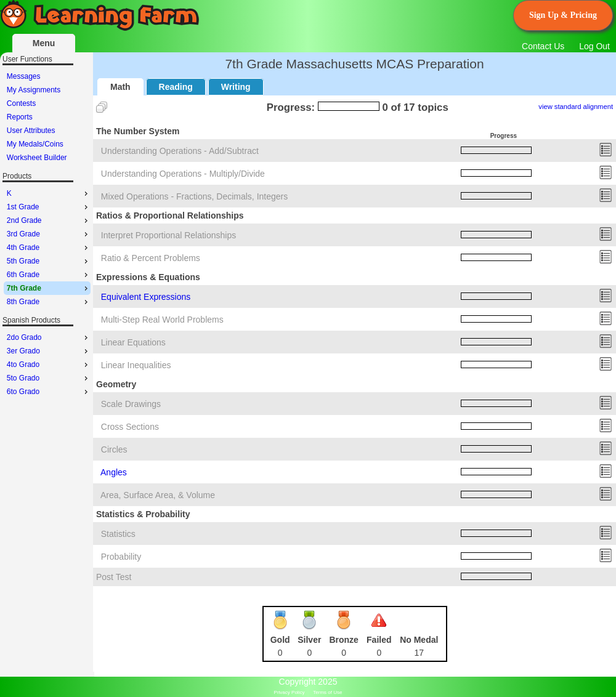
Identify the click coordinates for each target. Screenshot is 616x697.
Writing (236, 87)
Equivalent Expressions (146, 297)
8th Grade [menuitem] (49, 302)
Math (120, 87)
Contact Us (543, 46)
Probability (121, 557)
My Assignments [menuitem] (34, 90)
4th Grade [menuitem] (49, 248)
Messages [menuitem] (24, 76)
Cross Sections (130, 427)
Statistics (118, 534)
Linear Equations (133, 342)
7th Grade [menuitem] (49, 288)
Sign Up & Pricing (563, 15)
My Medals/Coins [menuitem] (35, 144)
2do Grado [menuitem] (49, 337)
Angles (114, 472)
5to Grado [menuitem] (49, 378)
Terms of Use (327, 692)
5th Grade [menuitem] (49, 261)
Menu (44, 43)
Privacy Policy (290, 692)
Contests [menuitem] (21, 103)
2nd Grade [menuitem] (49, 220)
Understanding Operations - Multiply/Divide (183, 174)
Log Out (594, 46)
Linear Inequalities (136, 365)
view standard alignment (576, 107)
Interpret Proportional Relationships (168, 235)
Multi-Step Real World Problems (162, 320)
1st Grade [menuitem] (49, 207)
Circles (114, 449)
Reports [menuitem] (20, 117)
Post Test (114, 577)
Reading (176, 87)
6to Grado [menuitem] (49, 392)
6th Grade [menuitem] (49, 275)
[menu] (47, 117)
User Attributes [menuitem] (31, 131)
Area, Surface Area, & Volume (158, 495)
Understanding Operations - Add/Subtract (180, 151)
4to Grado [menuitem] (49, 365)
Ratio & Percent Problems (151, 258)
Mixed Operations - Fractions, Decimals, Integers (194, 196)
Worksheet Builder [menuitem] (37, 158)
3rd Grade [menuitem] (49, 234)
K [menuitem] (49, 193)
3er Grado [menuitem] (49, 351)
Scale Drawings (131, 404)
